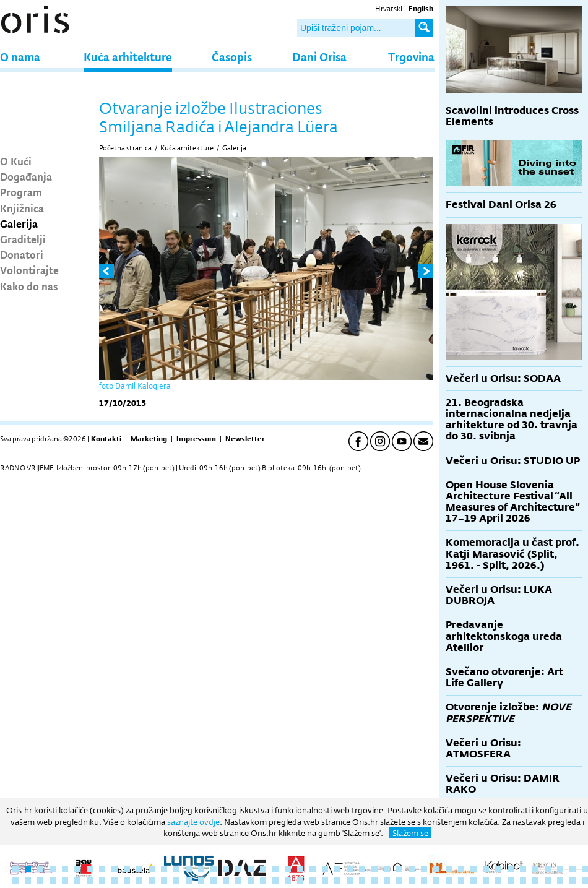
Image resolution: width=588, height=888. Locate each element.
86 (486, 881)
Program (21, 192)
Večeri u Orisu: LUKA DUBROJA (499, 595)
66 (238, 881)
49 (28, 881)
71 (300, 881)
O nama (20, 57)
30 (374, 869)
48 (15, 881)
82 (436, 881)
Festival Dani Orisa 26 (501, 205)
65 (226, 881)
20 (251, 869)
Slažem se (410, 833)
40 (498, 869)
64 (214, 881)
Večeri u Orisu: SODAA (503, 378)
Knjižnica (22, 208)
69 (275, 881)
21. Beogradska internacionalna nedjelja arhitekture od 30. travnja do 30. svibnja (512, 420)
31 (387, 869)
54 (90, 881)
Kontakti (106, 439)
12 (152, 869)
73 (325, 881)
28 (350, 869)
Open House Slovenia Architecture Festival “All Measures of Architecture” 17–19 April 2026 (513, 502)
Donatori (22, 254)
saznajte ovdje (193, 822)
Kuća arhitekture (128, 57)
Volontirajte (29, 270)
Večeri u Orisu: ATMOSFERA (483, 748)
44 (548, 869)
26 (325, 869)
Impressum (196, 439)
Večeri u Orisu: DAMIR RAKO (503, 784)
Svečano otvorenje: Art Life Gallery (504, 677)
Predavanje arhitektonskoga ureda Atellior (504, 636)
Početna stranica (125, 148)
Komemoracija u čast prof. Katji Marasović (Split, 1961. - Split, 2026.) (512, 554)
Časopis (232, 57)
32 (399, 869)
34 (424, 869)
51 (53, 881)
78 (387, 881)
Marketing (149, 439)
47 (585, 869)
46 (573, 869)
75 (350, 881)
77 (374, 881)
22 (275, 869)
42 (523, 869)
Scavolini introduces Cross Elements (512, 116)
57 (127, 881)
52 (65, 881)
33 (412, 869)
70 (288, 881)
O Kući (16, 161)
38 (473, 869)
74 (337, 881)
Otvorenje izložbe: (508, 713)
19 (238, 869)
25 (313, 869)
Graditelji (23, 239)
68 (263, 881)
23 (288, 869)
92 (560, 881)
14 (176, 869)
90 (535, 881)
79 (399, 881)
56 (115, 881)
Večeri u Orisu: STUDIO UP (513, 461)
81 (424, 881)
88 (511, 881)
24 (300, 869)
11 (139, 869)
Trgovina (411, 57)
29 (362, 869)
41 (511, 869)
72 (313, 881)
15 (189, 869)
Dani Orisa (319, 57)
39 (486, 869)
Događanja (26, 176)
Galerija (19, 223)
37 (461, 869)
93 (573, 881)
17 (214, 869)
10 (127, 869)
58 (139, 881)
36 (449, 869)
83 (449, 881)
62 (189, 881)
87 (498, 881)
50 (40, 881)
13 (164, 869)
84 (461, 881)
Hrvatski (389, 9)
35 (436, 869)
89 (523, 881)
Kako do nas (29, 286)
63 (201, 881)
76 (362, 881)
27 (337, 869)
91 (548, 881)
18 (226, 869)
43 (535, 869)
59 (152, 881)
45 (560, 869)
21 (263, 869)
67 (251, 881)
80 (412, 881)
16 (201, 869)
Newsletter (245, 439)
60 (164, 881)
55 (102, 881)
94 (585, 881)
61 (176, 881)
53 (77, 881)
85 (473, 881)
